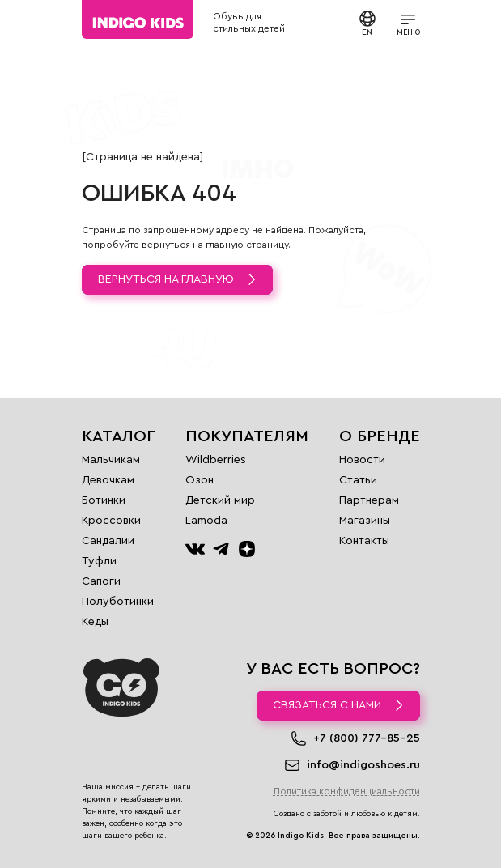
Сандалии (108, 541)
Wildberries (216, 460)
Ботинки (104, 500)
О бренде (380, 436)
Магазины (365, 521)
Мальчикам (111, 460)
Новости (362, 460)
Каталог (119, 436)
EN (367, 23)
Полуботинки (118, 602)
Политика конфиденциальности (347, 791)
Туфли (99, 561)
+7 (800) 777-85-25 (367, 738)
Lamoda (206, 521)
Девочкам (108, 480)
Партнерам (369, 500)
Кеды (95, 622)
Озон (200, 480)
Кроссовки (111, 521)
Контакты (364, 541)
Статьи (358, 480)
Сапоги (101, 581)
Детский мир (220, 500)
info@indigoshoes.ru (363, 765)
